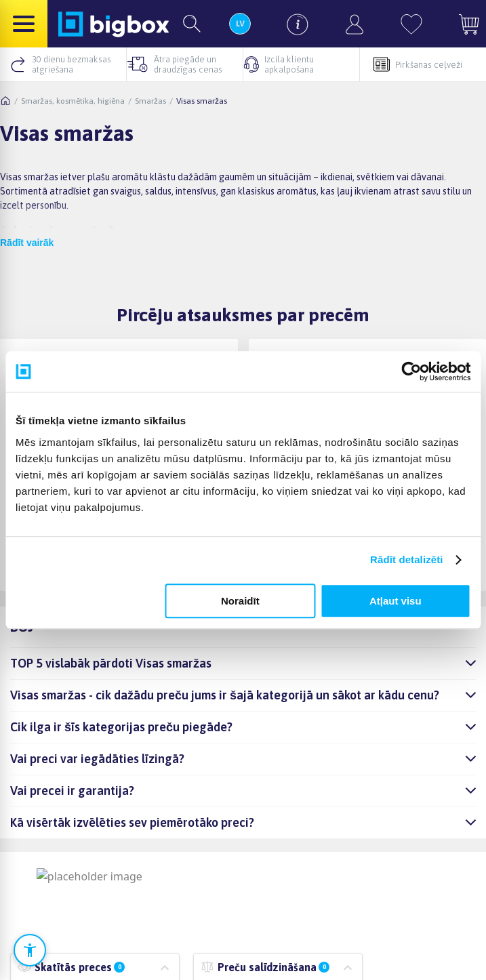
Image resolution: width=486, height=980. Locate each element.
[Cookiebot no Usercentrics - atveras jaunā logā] (411, 371)
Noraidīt (240, 601)
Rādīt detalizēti (406, 559)
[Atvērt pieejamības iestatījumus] (30, 950)
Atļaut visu (396, 601)
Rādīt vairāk (27, 243)
